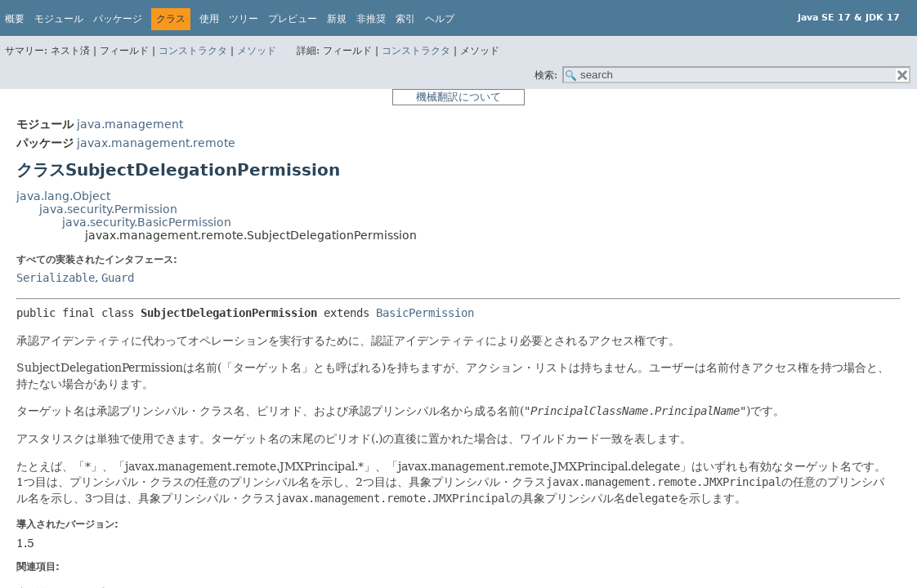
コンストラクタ (193, 51)
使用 (209, 19)
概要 (15, 19)
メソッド (257, 51)
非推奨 (371, 19)
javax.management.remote (156, 143)
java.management (130, 124)
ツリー (244, 19)
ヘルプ (440, 19)
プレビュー (293, 19)
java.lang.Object (63, 196)
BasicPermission (425, 313)
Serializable (56, 278)
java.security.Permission (108, 209)
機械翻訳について (458, 97)
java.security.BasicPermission (147, 222)
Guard (118, 278)
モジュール (59, 19)
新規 (337, 19)
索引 (405, 19)
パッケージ (118, 19)
